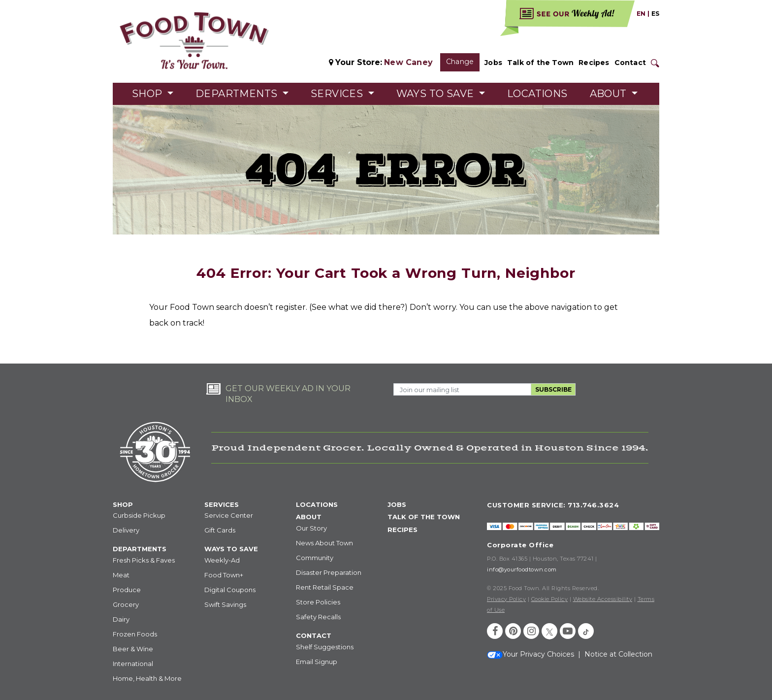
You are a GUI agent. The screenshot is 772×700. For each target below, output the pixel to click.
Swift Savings (225, 604)
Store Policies (318, 602)
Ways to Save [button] (436, 94)
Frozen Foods (135, 634)
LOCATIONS (317, 504)
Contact (630, 63)
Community (315, 558)
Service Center (229, 515)
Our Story (311, 528)
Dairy (121, 619)
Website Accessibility (603, 599)
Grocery (126, 604)
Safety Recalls (318, 617)
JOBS (397, 504)
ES (655, 14)
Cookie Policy (550, 599)
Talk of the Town (540, 63)
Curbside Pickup (139, 515)
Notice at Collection (618, 654)
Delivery (126, 530)
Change (460, 62)
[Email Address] (462, 389)
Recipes (594, 63)
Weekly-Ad (222, 560)
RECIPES (402, 530)
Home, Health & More (147, 678)
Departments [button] (238, 94)
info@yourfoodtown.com (522, 569)
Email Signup (317, 662)
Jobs (493, 63)
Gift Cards (220, 530)
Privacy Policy (506, 599)
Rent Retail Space (325, 587)
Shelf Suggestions (325, 647)
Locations (537, 94)
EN (641, 14)
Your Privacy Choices (531, 654)
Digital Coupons (230, 590)
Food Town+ (224, 575)
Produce (127, 590)
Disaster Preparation (329, 572)
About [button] (610, 94)
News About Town (324, 543)
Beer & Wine (133, 649)
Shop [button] (148, 94)
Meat (121, 575)
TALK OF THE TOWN (424, 517)
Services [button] (338, 94)
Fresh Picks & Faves (144, 560)
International (133, 664)
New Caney (408, 62)
